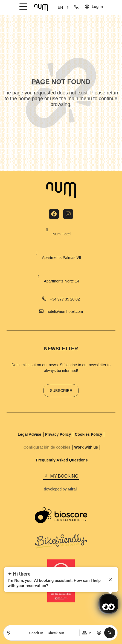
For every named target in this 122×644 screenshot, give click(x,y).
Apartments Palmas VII (61, 258)
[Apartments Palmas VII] (36, 253)
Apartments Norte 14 (61, 281)
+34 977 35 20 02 (65, 299)
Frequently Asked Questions (62, 460)
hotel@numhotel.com (65, 311)
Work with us (86, 447)
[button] (110, 633)
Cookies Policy (89, 434)
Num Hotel (62, 234)
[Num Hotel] (47, 230)
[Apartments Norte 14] (38, 277)
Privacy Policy (58, 434)
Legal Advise (30, 434)
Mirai (72, 489)
